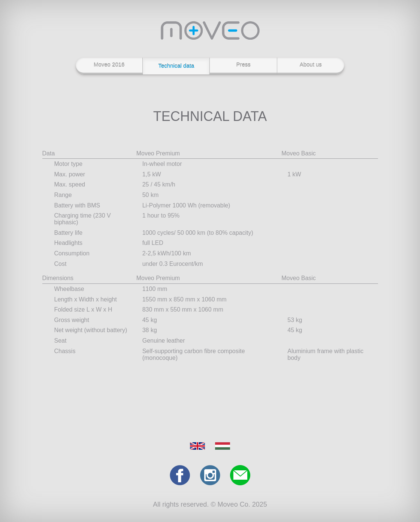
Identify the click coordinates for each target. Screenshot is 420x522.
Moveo (210, 30)
